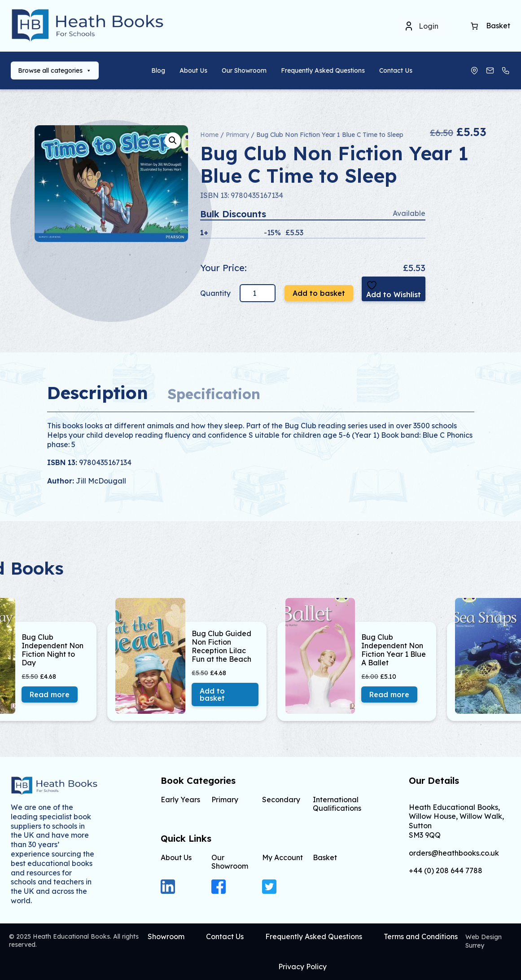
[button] (173, 141)
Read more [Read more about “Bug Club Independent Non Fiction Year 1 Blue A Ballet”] (389, 694)
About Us (193, 70)
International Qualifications (337, 804)
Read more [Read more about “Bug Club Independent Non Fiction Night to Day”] (50, 694)
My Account (282, 857)
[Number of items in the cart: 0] (474, 26)
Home (209, 135)
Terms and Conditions (421, 936)
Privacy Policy (302, 967)
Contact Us (396, 70)
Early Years (180, 800)
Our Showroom (244, 70)
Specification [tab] (214, 394)
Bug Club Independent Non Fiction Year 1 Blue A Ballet (394, 650)
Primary (237, 135)
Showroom (166, 936)
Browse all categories (55, 70)
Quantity (216, 293)
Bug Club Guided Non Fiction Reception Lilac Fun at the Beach (221, 647)
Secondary (281, 800)
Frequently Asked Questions (323, 70)
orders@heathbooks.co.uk (454, 853)
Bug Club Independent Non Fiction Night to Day (53, 650)
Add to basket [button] (212, 694)
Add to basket (319, 293)
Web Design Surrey (484, 941)
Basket (325, 857)
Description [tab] (98, 393)
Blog (158, 70)
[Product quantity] (258, 293)
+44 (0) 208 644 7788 (446, 871)
